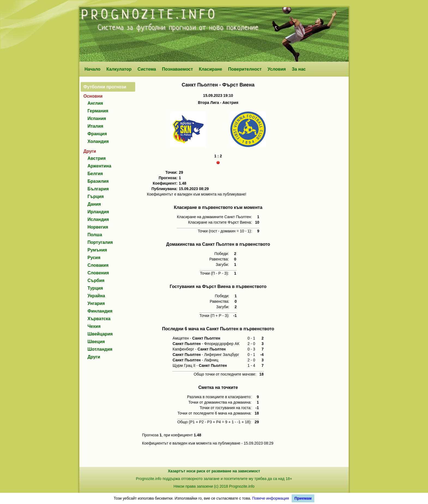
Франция (97, 134)
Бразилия (98, 181)
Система (147, 69)
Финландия (100, 311)
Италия (95, 126)
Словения (98, 273)
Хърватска (99, 319)
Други (94, 357)
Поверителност (245, 69)
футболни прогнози (166, 28)
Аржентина (99, 166)
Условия (277, 69)
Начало (92, 69)
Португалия (100, 242)
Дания (94, 204)
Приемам (303, 498)
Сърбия (96, 280)
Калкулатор (119, 69)
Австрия (97, 158)
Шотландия (100, 349)
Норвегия (98, 227)
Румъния (97, 250)
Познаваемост (177, 69)
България (98, 189)
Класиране (210, 69)
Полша (95, 235)
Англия (95, 103)
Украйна (96, 296)
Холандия (98, 141)
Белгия (95, 174)
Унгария (96, 303)
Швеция (96, 342)
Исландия (98, 219)
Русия (94, 258)
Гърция (96, 196)
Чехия (94, 326)
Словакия (98, 265)
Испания (97, 118)
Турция (95, 288)
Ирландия (98, 212)
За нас (299, 69)
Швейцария (100, 334)
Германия (98, 111)
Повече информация (271, 498)
